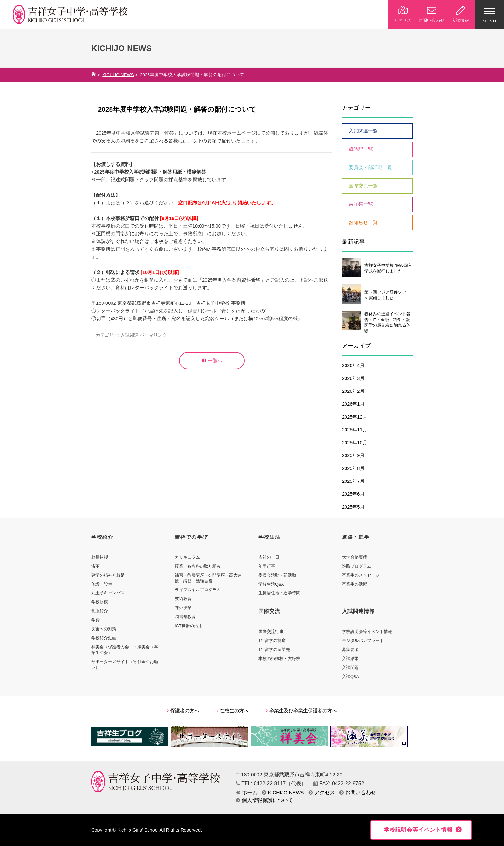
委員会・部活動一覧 (370, 167)
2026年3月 (353, 378)
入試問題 (350, 667)
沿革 (95, 566)
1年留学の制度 (272, 640)
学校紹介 (102, 537)
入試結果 (350, 658)
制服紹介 (100, 611)
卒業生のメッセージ (361, 575)
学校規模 (100, 602)
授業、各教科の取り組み (198, 566)
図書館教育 (185, 617)
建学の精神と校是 (108, 575)
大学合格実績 (355, 557)
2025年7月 (353, 481)
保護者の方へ (183, 711)
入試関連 (130, 335)
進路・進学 (356, 537)
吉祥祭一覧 (361, 204)
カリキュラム (187, 557)
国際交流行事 (271, 631)
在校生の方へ (233, 711)
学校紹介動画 (104, 638)
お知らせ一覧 (363, 222)
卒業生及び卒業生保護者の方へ (301, 711)
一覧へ (212, 361)
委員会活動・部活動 (277, 575)
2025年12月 (355, 417)
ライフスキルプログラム (198, 590)
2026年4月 (353, 365)
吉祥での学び (191, 537)
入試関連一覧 (363, 131)
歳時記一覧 (361, 149)
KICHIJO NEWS (118, 75)
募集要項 (350, 649)
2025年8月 (353, 468)
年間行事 (267, 566)
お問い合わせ (358, 792)
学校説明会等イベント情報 (367, 631)
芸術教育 (183, 599)
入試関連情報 (358, 611)
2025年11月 (355, 430)
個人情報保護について (265, 800)
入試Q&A (351, 676)
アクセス (322, 792)
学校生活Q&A (271, 584)
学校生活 (269, 537)
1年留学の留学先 (274, 649)
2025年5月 (353, 507)
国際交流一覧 (363, 186)
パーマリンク (153, 335)
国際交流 (269, 611)
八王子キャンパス (108, 593)
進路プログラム (357, 566)
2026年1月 (353, 404)
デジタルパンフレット (363, 640)
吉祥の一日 (269, 557)
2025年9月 (353, 455)
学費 (95, 620)
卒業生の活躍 (355, 584)
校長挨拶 (100, 557)
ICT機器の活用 (189, 626)
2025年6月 (353, 494)
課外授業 (183, 608)
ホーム (247, 792)
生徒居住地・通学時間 (279, 593)
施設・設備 (102, 584)
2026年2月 (353, 391)
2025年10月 (355, 443)
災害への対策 (104, 629)
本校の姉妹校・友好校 (279, 658)
